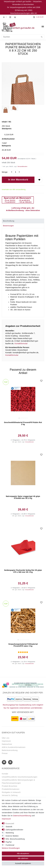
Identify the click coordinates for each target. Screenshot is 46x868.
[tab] (23, 221)
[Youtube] (4, 762)
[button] (5, 17)
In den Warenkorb (18, 180)
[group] (23, 399)
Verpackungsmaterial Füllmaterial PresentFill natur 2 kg (23, 645)
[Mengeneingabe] (16, 172)
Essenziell (10, 824)
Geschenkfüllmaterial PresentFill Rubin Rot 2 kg (23, 423)
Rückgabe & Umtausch (11, 792)
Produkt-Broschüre (10, 786)
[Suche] (42, 37)
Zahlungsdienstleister (15, 830)
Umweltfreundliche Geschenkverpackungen (20, 777)
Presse (5, 753)
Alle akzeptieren (23, 853)
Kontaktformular (21, 344)
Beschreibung (9, 221)
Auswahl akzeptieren (23, 863)
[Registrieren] (15, 17)
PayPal (9, 842)
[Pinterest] (10, 762)
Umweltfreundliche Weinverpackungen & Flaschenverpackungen (18, 781)
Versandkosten (22, 166)
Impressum (6, 741)
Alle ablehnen (23, 858)
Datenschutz (7, 744)
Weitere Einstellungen (11, 848)
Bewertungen (8, 226)
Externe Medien (12, 836)
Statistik (9, 827)
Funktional (10, 845)
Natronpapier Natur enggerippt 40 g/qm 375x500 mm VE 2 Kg (23, 497)
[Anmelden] (10, 17)
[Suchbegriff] (23, 37)
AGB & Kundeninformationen (14, 747)
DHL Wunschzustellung (15, 839)
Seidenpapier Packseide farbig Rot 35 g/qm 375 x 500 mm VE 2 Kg (23, 571)
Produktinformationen (11, 789)
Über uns (6, 738)
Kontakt (5, 774)
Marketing (10, 833)
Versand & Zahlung (10, 795)
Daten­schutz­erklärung (22, 816)
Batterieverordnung (10, 750)
